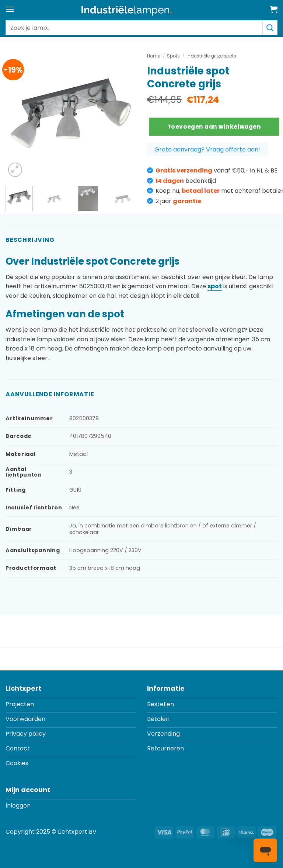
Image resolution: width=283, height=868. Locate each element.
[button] (10, 9)
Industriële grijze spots (211, 56)
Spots (173, 56)
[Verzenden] (270, 28)
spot (215, 286)
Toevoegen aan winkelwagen (214, 127)
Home (154, 56)
